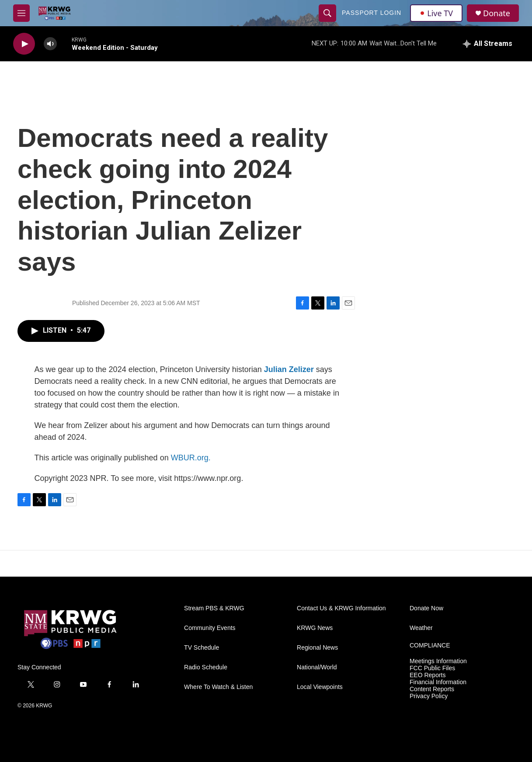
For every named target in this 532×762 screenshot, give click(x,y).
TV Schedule (202, 648)
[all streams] (488, 44)
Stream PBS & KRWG (214, 608)
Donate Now (426, 608)
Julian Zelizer (289, 369)
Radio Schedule (206, 667)
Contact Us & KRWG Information (341, 608)
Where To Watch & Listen (218, 687)
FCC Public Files (432, 668)
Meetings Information (438, 661)
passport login (372, 13)
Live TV (436, 13)
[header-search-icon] (327, 13)
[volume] (50, 44)
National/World (317, 667)
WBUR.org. (191, 458)
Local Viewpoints (320, 687)
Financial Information (438, 682)
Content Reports (432, 689)
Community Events (210, 628)
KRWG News (315, 628)
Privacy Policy (429, 696)
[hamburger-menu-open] (21, 13)
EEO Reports (428, 675)
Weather (421, 628)
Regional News (317, 648)
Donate (497, 13)
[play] (24, 44)
